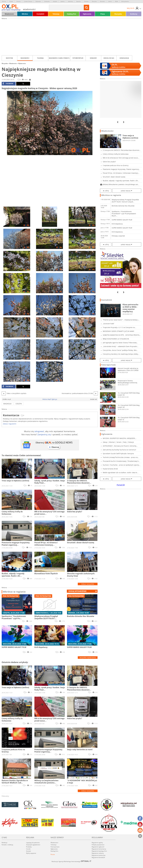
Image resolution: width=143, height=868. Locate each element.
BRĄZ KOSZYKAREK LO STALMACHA (116, 339)
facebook (8, 84)
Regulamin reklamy (98, 853)
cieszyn (19, 404)
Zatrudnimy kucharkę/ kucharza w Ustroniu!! (119, 450)
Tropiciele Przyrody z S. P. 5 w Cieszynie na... (119, 327)
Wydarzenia (22, 63)
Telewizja (56, 14)
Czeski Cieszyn (28, 1)
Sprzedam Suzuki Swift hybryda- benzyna (118, 454)
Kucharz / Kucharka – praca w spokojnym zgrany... (122, 465)
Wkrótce (25, 14)
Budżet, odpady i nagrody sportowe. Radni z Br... (121, 181)
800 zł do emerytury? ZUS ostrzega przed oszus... (121, 158)
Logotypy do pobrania (33, 843)
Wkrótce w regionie (14, 592)
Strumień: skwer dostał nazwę (114, 177)
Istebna (62, 1)
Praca (103, 14)
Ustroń (110, 1)
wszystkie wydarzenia (88, 658)
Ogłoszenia (87, 14)
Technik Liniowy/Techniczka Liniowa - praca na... (121, 457)
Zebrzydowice (125, 1)
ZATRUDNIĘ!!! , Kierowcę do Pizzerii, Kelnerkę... (120, 446)
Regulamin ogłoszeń (98, 847)
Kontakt (28, 851)
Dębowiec (38, 1)
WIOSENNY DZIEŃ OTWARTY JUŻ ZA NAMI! (118, 331)
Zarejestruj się (44, 434)
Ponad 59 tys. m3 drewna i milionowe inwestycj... (121, 173)
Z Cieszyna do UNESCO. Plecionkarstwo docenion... (122, 150)
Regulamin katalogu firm (99, 851)
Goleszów (47, 1)
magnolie (7, 404)
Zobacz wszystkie (88, 584)
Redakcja (4, 843)
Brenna (4, 1)
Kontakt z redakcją (7, 845)
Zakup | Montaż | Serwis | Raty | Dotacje (118, 442)
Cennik (28, 849)
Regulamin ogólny (97, 843)
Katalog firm (71, 14)
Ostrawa (86, 1)
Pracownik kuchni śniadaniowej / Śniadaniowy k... (121, 461)
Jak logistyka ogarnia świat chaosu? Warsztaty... (120, 343)
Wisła (116, 1)
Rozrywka (118, 14)
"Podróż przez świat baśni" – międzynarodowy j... (121, 320)
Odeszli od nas (109, 58)
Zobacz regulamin (10, 424)
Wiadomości (9, 14)
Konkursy (134, 14)
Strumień (102, 1)
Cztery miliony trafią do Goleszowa (116, 154)
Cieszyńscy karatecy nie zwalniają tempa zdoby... (121, 354)
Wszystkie (9, 58)
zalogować (39, 431)
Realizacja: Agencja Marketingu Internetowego (71, 861)
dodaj (77, 591)
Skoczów (94, 1)
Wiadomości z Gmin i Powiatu (59, 58)
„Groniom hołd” (109, 324)
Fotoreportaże (78, 58)
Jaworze (78, 1)
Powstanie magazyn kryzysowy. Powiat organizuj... (121, 169)
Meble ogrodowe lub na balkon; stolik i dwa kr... (121, 473)
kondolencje (124, 58)
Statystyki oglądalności (33, 845)
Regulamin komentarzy (99, 849)
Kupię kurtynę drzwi (110, 469)
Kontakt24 (40, 14)
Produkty (29, 847)
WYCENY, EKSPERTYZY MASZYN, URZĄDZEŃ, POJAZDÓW (119, 438)
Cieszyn (18, 1)
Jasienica (70, 1)
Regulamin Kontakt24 (98, 857)
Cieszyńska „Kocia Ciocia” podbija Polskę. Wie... (120, 350)
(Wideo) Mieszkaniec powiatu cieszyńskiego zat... (121, 184)
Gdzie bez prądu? (109, 162)
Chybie (11, 1)
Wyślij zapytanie (31, 853)
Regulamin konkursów (99, 855)
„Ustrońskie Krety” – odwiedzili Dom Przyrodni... (121, 346)
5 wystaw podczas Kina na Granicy (116, 165)
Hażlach (55, 1)
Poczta (53, 854)
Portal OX (121, 485)
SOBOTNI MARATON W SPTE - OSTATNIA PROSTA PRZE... (121, 335)
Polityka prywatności (98, 845)
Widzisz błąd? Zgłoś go (50, 399)
